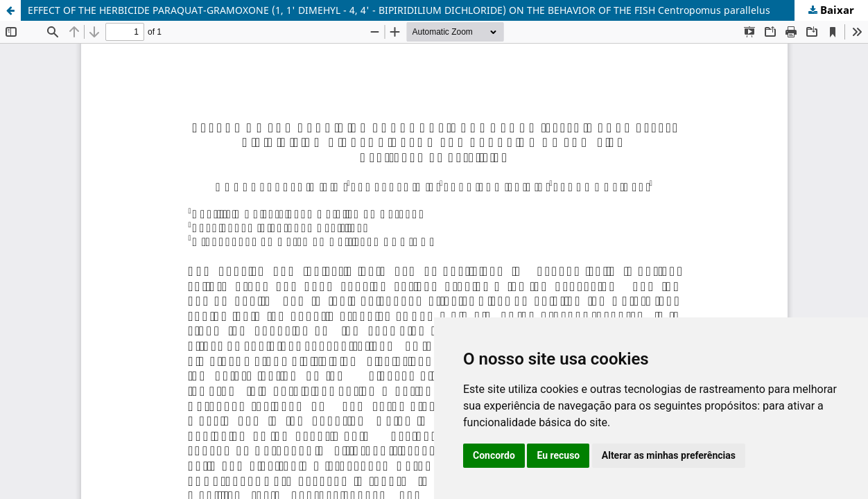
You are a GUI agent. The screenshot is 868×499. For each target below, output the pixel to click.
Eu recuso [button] (558, 455)
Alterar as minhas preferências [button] (669, 455)
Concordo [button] (494, 455)
